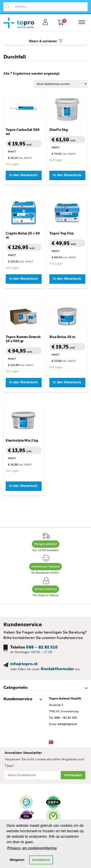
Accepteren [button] (41, 860)
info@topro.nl (24, 664)
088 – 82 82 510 (42, 647)
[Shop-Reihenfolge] (61, 84)
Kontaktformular (57, 669)
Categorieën (15, 687)
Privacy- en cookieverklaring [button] (32, 848)
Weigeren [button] (17, 860)
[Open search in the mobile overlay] (45, 7)
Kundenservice (18, 699)
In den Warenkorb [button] (23, 175)
